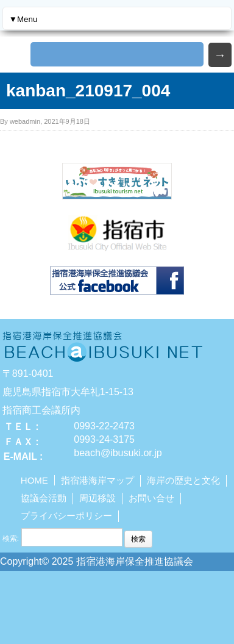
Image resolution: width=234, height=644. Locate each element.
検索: (11, 538)
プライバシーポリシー (66, 516)
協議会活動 (44, 498)
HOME (34, 480)
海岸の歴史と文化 (183, 480)
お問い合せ (151, 498)
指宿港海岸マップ (97, 480)
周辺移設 (97, 498)
